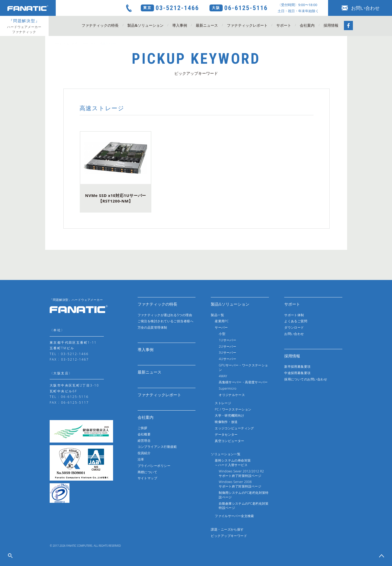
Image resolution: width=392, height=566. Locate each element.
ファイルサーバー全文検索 (234, 516)
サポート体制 (294, 315)
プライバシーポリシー (154, 466)
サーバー (221, 327)
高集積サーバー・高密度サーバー (243, 382)
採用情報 (331, 26)
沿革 (141, 459)
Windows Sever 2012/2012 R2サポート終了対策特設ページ (241, 473)
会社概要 (144, 434)
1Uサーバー (227, 340)
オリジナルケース (232, 395)
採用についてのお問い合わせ (306, 379)
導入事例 (180, 26)
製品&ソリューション (145, 26)
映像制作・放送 (226, 422)
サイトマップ (148, 478)
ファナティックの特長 (100, 26)
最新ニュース (207, 26)
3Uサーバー (227, 353)
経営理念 (144, 441)
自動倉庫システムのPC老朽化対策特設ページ (244, 506)
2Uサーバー (227, 346)
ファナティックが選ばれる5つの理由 (165, 315)
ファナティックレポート (247, 26)
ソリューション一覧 (226, 454)
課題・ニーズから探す (227, 529)
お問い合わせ (360, 8)
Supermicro (228, 388)
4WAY (223, 376)
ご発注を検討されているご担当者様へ (166, 321)
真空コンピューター (229, 441)
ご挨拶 (143, 428)
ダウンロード (294, 327)
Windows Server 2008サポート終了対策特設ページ (240, 484)
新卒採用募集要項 (297, 367)
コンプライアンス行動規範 (157, 447)
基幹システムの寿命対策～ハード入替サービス (233, 463)
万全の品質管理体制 (152, 327)
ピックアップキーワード (81, 43)
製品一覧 (217, 315)
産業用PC (222, 321)
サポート (284, 26)
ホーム (58, 43)
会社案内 (307, 26)
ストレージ (223, 403)
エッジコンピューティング (234, 428)
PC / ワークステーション (233, 409)
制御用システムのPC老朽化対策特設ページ (244, 495)
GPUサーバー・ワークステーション (243, 367)
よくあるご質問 (296, 321)
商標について (148, 472)
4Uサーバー (227, 359)
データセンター (226, 434)
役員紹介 (144, 453)
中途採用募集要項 (297, 373)
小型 (222, 334)
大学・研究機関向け (229, 415)
